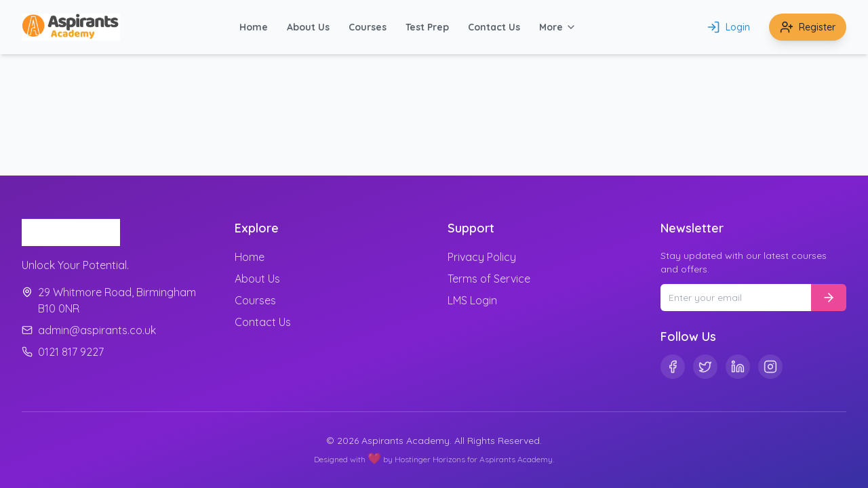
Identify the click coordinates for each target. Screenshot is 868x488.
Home (254, 27)
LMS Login (472, 300)
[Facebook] (673, 367)
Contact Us (494, 27)
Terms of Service (489, 279)
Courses (368, 27)
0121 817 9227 (63, 352)
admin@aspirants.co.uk (89, 330)
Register (808, 27)
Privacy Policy (482, 257)
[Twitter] (705, 367)
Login (728, 27)
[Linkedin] (738, 367)
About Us (308, 27)
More (558, 27)
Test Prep (427, 27)
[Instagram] (770, 367)
